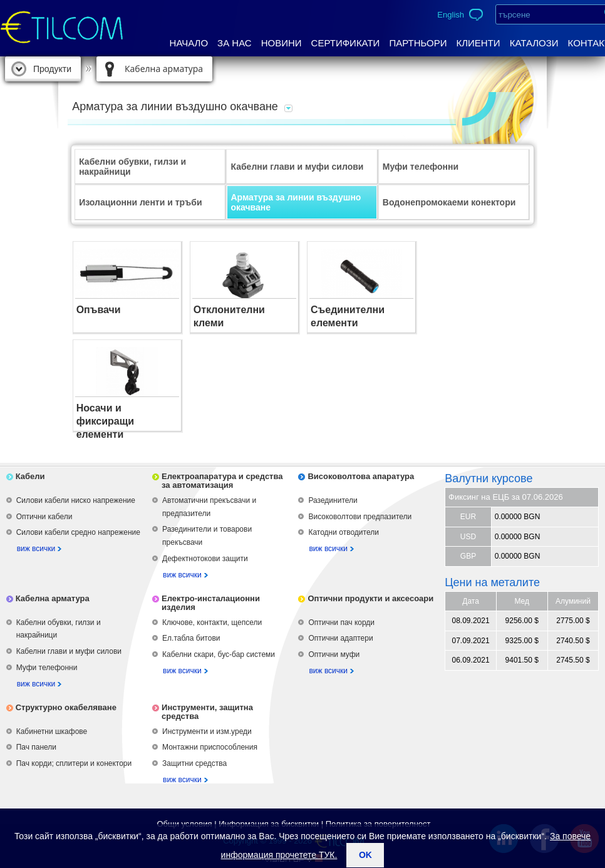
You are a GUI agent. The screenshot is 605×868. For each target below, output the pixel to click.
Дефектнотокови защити (205, 559)
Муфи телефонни (421, 167)
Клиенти (478, 43)
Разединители (333, 500)
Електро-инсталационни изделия (211, 603)
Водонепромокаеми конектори (449, 202)
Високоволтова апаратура (361, 476)
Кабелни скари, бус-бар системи (219, 654)
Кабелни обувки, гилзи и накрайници (132, 167)
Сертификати (346, 43)
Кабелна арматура (164, 69)
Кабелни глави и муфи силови (297, 167)
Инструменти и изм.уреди (207, 731)
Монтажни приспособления (210, 747)
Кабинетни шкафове (52, 731)
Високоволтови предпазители (360, 517)
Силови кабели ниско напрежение (76, 500)
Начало (189, 43)
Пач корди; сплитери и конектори (74, 763)
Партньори (418, 43)
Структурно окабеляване (66, 707)
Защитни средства (194, 763)
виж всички (36, 549)
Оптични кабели (44, 517)
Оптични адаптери (340, 638)
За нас (235, 43)
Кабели (30, 476)
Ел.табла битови (191, 638)
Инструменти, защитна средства (207, 712)
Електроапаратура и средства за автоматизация (222, 481)
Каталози (534, 43)
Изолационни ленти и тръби (140, 202)
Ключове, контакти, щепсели (212, 623)
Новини (282, 43)
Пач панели (36, 747)
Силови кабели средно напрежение (78, 532)
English (451, 15)
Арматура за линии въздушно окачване (296, 202)
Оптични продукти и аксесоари (370, 598)
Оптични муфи (334, 654)
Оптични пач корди (341, 623)
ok (365, 855)
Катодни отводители (343, 532)
